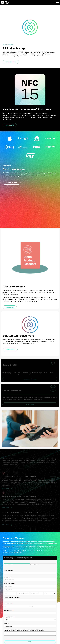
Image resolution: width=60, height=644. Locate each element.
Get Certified (30, 397)
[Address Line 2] (30, 583)
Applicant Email (11, 604)
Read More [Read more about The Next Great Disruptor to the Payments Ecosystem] (6, 500)
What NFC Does (11, 62)
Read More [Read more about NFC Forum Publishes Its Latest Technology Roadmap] (6, 481)
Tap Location (10, 350)
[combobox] (50, 586)
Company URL (10, 570)
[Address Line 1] (30, 579)
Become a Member (12, 183)
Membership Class (12, 610)
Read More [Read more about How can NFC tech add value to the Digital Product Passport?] (6, 518)
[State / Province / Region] (23, 586)
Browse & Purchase (30, 375)
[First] (17, 600)
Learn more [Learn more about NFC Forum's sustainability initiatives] (10, 307)
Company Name (11, 564)
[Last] (43, 600)
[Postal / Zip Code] (37, 586)
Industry (6, 617)
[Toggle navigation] (58, 2)
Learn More (10, 125)
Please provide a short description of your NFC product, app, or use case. (24, 623)
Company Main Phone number (12, 590)
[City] (10, 586)
